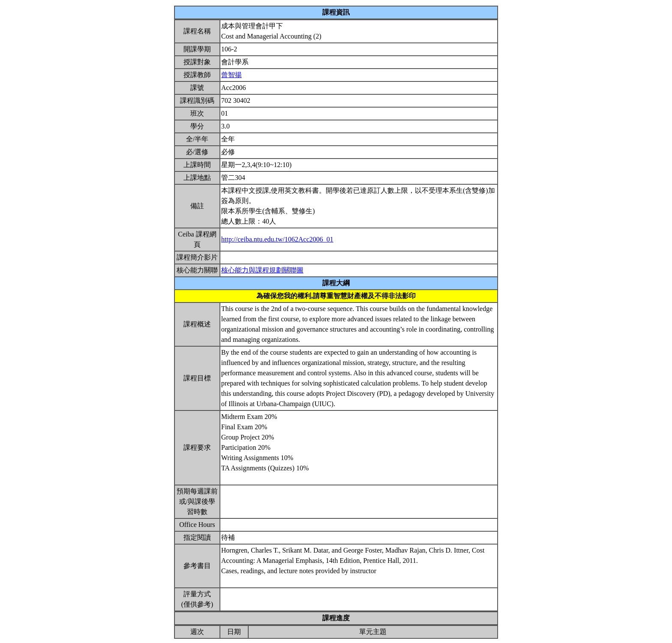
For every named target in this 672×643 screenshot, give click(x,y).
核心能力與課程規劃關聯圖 (262, 270)
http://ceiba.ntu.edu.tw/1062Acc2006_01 (277, 239)
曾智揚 (231, 75)
